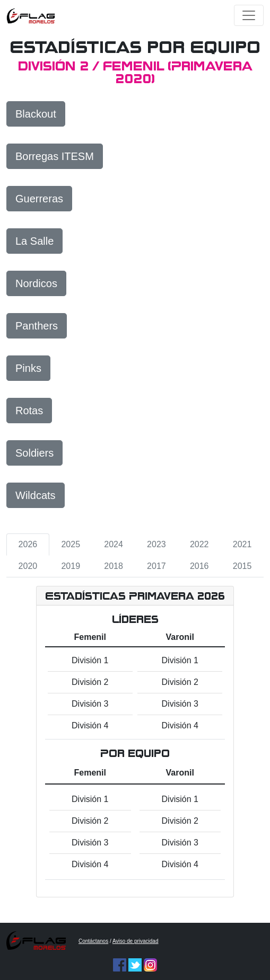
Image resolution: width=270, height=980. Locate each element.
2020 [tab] (28, 566)
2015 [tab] (242, 566)
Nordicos (36, 283)
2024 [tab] (114, 544)
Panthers (37, 326)
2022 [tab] (199, 544)
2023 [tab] (156, 544)
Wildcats (36, 495)
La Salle (34, 241)
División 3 (90, 704)
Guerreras (39, 199)
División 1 (90, 660)
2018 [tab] (114, 566)
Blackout (36, 114)
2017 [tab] (156, 566)
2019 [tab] (71, 566)
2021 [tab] (242, 544)
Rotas (29, 411)
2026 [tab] (28, 544)
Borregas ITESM (55, 156)
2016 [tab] (199, 566)
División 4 (90, 725)
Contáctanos (93, 941)
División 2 (90, 682)
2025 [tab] (71, 544)
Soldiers (34, 453)
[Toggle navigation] (249, 15)
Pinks (28, 368)
